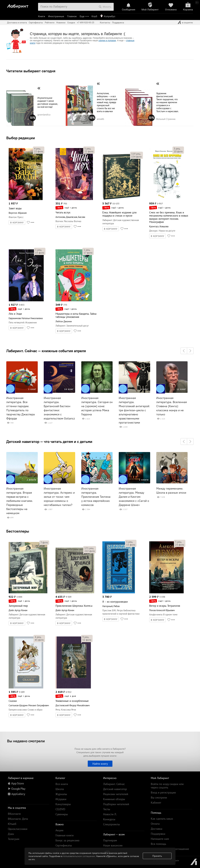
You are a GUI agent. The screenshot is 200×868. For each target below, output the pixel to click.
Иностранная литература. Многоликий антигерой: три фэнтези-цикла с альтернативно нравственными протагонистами (134, 410)
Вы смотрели (159, 798)
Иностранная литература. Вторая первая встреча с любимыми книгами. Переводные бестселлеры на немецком (20, 501)
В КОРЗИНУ (17, 223)
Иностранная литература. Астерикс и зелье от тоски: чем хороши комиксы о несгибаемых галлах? (59, 497)
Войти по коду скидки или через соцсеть (167, 786)
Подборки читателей (116, 804)
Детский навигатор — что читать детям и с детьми (49, 441)
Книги (42, 16)
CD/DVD (60, 809)
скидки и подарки (107, 40)
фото (39, 151)
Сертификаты (36, 23)
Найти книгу (100, 764)
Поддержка (118, 23)
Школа (60, 789)
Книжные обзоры (114, 799)
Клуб (94, 16)
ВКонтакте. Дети (18, 819)
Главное (72, 16)
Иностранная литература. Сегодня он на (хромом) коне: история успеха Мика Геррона (97, 406)
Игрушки (61, 799)
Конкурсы (109, 819)
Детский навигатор (115, 789)
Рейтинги (50, 23)
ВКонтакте (14, 814)
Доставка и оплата (17, 23)
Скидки (71, 23)
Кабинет (156, 803)
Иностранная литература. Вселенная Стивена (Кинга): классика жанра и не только (172, 406)
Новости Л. (110, 814)
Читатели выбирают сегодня (31, 71)
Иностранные (56, 16)
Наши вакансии (113, 845)
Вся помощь (158, 844)
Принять (157, 856)
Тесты (107, 809)
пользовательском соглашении (79, 856)
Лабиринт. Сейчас (114, 784)
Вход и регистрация (163, 792)
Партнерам (110, 840)
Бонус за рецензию (67, 840)
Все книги (62, 784)
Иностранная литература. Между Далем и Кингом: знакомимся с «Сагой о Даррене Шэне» (134, 497)
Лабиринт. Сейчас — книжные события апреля (46, 351)
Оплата (155, 824)
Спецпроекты (111, 824)
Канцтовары (63, 804)
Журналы (61, 794)
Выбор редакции (21, 138)
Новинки (61, 23)
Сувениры (62, 814)
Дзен (11, 834)
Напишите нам (160, 839)
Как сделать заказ (162, 819)
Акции (59, 830)
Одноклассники (18, 829)
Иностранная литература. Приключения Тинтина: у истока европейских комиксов (96, 497)
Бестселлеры (18, 531)
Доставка (157, 829)
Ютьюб (12, 824)
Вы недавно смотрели (26, 741)
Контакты (105, 23)
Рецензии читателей (116, 794)
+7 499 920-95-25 (86, 23)
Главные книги (65, 835)
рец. (37, 149)
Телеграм (14, 839)
